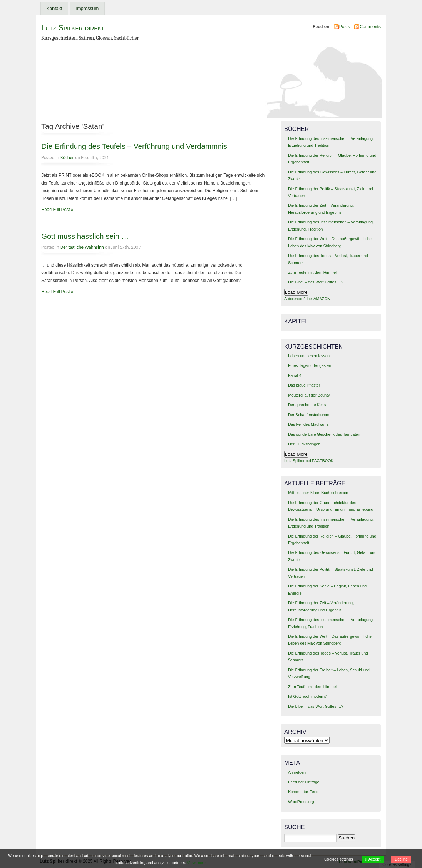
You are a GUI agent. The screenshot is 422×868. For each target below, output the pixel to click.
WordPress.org (301, 802)
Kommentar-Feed (303, 792)
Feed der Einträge (304, 782)
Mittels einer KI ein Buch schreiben (318, 493)
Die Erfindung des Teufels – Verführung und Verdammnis (134, 146)
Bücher (67, 158)
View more (196, 863)
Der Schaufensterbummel (310, 415)
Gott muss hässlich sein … (85, 236)
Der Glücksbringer (304, 444)
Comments (370, 27)
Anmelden (297, 772)
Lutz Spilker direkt (73, 28)
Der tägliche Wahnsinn (82, 247)
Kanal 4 (295, 375)
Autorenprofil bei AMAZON (307, 299)
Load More (296, 292)
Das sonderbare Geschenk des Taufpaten (324, 434)
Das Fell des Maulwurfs (308, 424)
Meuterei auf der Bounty (309, 395)
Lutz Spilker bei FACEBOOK (309, 461)
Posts (345, 27)
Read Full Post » (57, 210)
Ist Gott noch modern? (307, 696)
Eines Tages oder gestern (310, 365)
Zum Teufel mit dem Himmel (312, 272)
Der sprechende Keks (307, 405)
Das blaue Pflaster (304, 385)
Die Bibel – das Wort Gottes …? (316, 282)
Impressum (87, 8)
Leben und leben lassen (309, 356)
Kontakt (54, 8)
